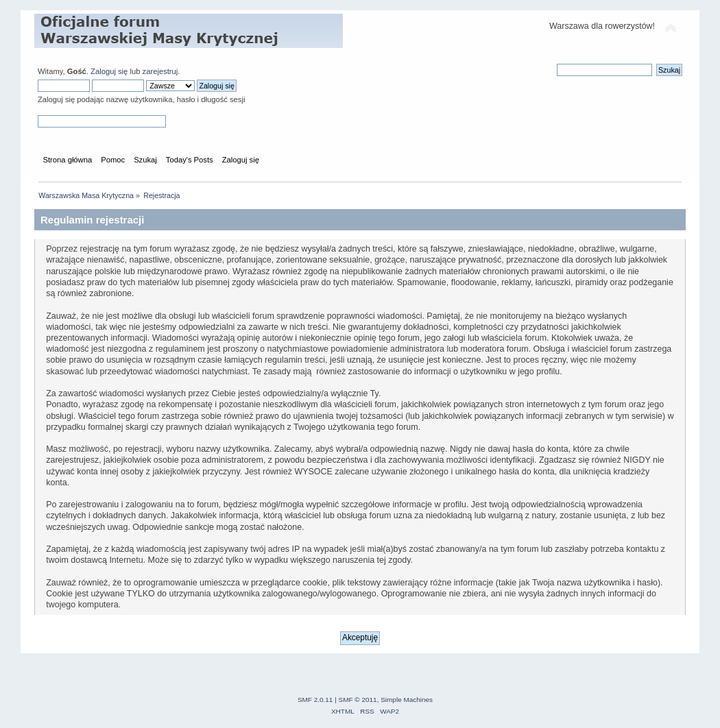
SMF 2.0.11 (315, 700)
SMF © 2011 (358, 700)
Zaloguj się (109, 71)
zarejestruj (160, 71)
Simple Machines (407, 700)
